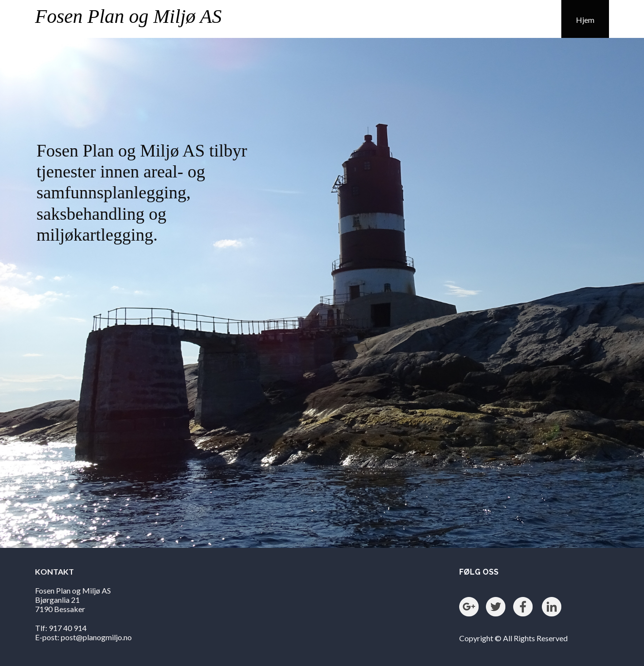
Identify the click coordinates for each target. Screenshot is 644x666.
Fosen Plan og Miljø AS (128, 16)
